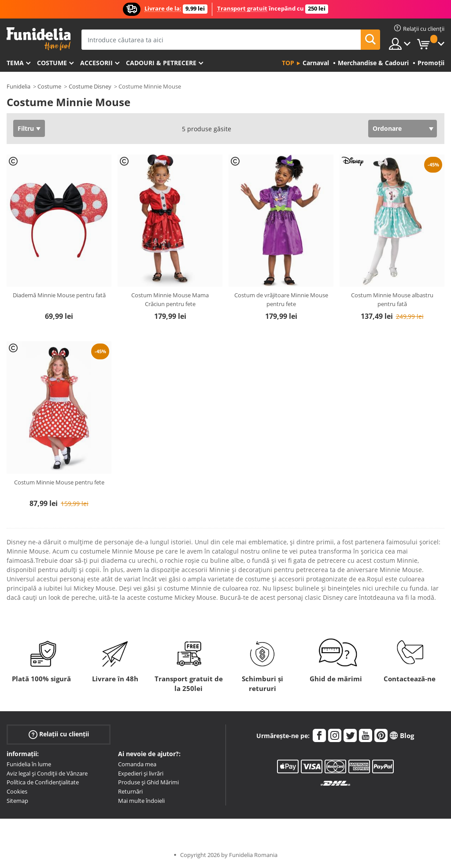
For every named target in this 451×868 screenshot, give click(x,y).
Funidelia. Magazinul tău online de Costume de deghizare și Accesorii (39, 39)
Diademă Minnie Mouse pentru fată (59, 295)
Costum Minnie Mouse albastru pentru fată (392, 299)
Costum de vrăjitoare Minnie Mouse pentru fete (281, 299)
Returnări (130, 791)
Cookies (17, 791)
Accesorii (96, 63)
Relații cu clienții (59, 734)
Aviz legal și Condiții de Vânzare (47, 773)
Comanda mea (137, 764)
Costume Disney (90, 86)
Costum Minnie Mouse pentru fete (59, 482)
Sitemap (17, 801)
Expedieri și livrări (141, 773)
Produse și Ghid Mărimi (148, 782)
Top (288, 63)
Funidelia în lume (29, 764)
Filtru (26, 128)
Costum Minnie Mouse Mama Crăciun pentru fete (170, 299)
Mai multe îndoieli (141, 801)
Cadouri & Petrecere (161, 63)
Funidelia (18, 86)
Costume (52, 63)
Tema (15, 63)
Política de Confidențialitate (43, 782)
